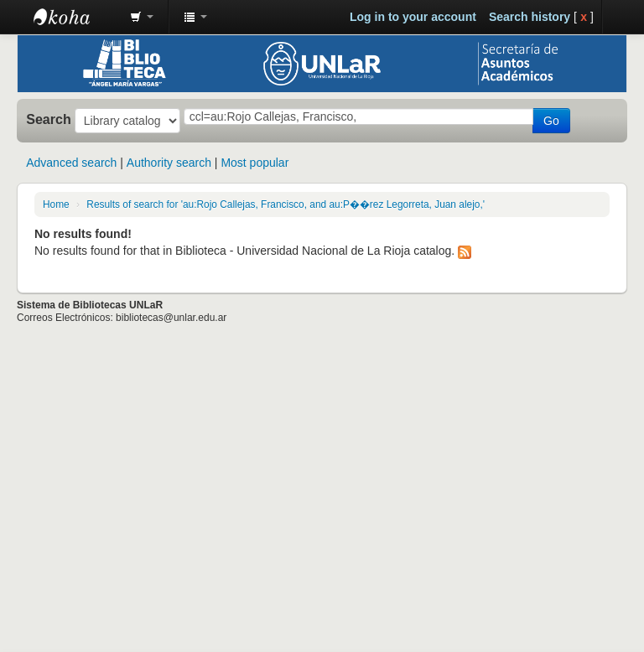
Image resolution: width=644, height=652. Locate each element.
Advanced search (71, 163)
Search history (530, 17)
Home (56, 204)
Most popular (254, 163)
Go (551, 121)
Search (49, 119)
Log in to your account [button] (413, 17)
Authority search (169, 163)
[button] (142, 17)
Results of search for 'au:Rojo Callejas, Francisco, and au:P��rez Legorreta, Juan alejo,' (286, 204)
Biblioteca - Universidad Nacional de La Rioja (75, 17)
